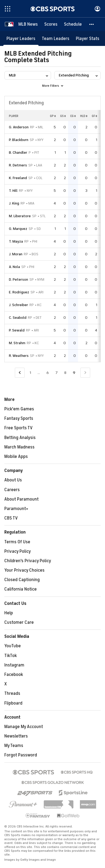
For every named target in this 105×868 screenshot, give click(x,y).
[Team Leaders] (56, 38)
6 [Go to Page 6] (48, 373)
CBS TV (11, 518)
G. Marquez (18, 229)
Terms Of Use (17, 542)
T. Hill (13, 191)
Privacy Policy (18, 551)
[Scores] (51, 24)
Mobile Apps (16, 457)
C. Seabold (18, 318)
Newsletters (16, 736)
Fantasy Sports (19, 418)
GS (63, 116)
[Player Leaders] (21, 38)
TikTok (11, 656)
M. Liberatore (20, 216)
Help (9, 613)
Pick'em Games (19, 409)
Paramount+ (16, 509)
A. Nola (14, 267)
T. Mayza (16, 241)
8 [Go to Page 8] (65, 373)
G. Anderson (19, 127)
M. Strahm (17, 343)
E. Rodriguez (19, 292)
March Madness (19, 447)
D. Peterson (18, 279)
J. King (14, 203)
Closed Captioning (22, 580)
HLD (84, 116)
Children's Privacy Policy (28, 561)
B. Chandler (18, 153)
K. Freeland (18, 178)
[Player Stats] (88, 38)
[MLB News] (28, 24)
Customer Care (19, 622)
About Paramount (21, 499)
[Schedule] (73, 24)
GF (94, 116)
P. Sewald (17, 330)
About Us (13, 480)
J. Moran (16, 254)
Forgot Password (21, 755)
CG (73, 116)
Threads (12, 693)
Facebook (14, 675)
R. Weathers (19, 356)
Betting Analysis (20, 438)
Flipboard (13, 703)
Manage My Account (24, 727)
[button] (92, 24)
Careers (12, 490)
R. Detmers (18, 165)
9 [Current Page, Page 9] (74, 373)
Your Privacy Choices (24, 570)
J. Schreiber (18, 305)
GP (53, 116)
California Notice (21, 589)
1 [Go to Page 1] (30, 373)
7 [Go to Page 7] (57, 373)
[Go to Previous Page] (20, 373)
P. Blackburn (19, 140)
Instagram (14, 665)
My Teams (14, 746)
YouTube (13, 646)
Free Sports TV (18, 428)
